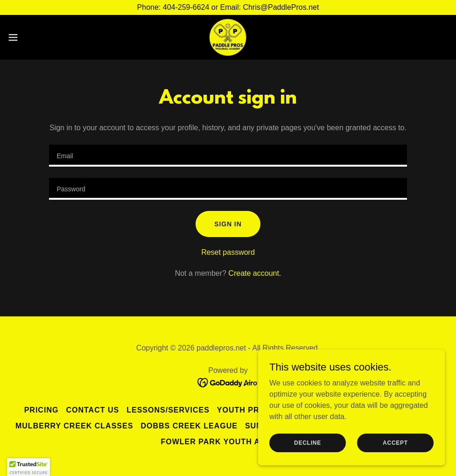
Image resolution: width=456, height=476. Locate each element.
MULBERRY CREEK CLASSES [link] (74, 426)
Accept (395, 442)
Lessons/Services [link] (168, 410)
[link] (228, 37)
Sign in (228, 224)
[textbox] (228, 156)
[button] (37, 37)
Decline (308, 442)
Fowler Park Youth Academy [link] (228, 442)
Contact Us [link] (92, 410)
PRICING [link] (42, 410)
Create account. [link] (255, 273)
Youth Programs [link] (256, 410)
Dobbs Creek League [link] (189, 426)
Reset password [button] (228, 252)
